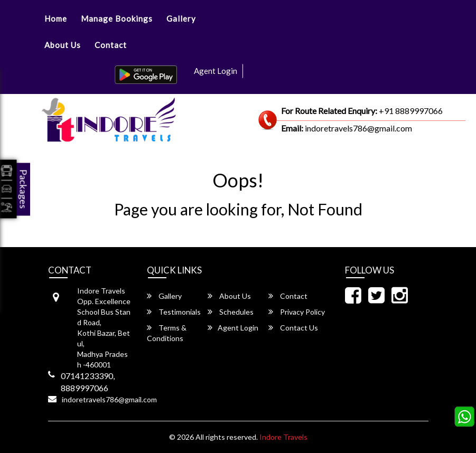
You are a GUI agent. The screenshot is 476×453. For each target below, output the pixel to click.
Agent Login (216, 71)
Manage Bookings (117, 18)
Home (56, 18)
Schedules (231, 312)
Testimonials (174, 312)
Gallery (181, 18)
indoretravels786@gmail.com (109, 399)
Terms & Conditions (167, 333)
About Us (63, 45)
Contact (111, 45)
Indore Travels (283, 437)
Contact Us (293, 328)
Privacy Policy (297, 312)
